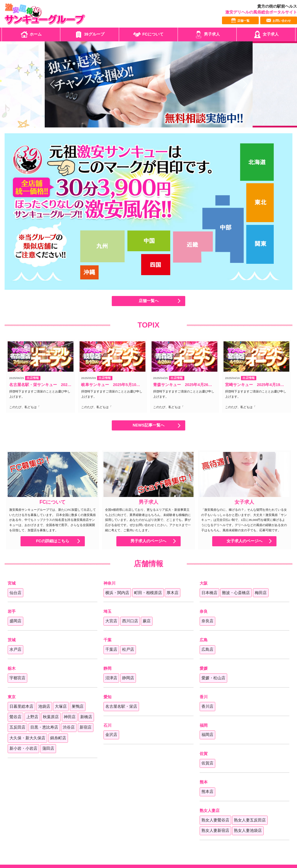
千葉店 (111, 649)
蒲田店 (48, 748)
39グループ (89, 34)
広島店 (207, 649)
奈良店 (207, 621)
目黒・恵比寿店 (44, 727)
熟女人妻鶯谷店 (215, 820)
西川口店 (130, 621)
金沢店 (111, 735)
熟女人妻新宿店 (215, 830)
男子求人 (207, 34)
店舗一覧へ (149, 301)
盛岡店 (15, 621)
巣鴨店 (78, 706)
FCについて (148, 34)
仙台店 (15, 593)
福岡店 (207, 735)
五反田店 (17, 727)
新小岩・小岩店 (23, 748)
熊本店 (207, 792)
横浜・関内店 (117, 593)
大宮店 (111, 621)
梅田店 (261, 593)
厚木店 (173, 593)
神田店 (70, 717)
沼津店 (111, 678)
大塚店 (61, 706)
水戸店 (15, 649)
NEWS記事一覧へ (148, 425)
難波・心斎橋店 (236, 593)
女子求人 (266, 34)
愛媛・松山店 (213, 678)
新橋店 (86, 717)
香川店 (207, 706)
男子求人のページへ (148, 541)
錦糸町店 (58, 738)
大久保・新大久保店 (27, 738)
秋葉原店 (51, 717)
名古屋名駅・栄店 (121, 706)
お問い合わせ (279, 20)
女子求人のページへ (244, 541)
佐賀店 (207, 763)
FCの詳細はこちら (53, 541)
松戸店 (128, 649)
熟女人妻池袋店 (248, 830)
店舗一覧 (240, 20)
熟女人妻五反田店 (250, 820)
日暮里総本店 (21, 706)
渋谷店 (69, 727)
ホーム (31, 34)
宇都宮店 (17, 678)
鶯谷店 (15, 717)
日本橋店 (209, 593)
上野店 (32, 717)
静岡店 (128, 678)
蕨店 (147, 621)
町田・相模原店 (148, 593)
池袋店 (44, 706)
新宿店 (86, 727)
